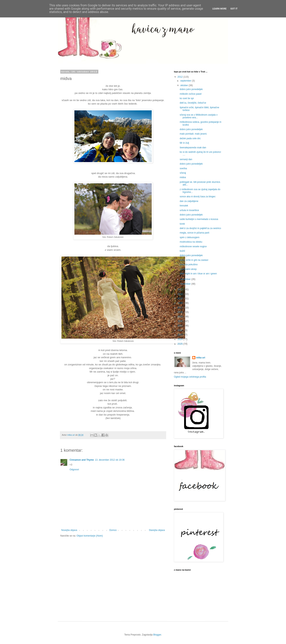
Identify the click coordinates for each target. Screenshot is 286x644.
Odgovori (74, 470)
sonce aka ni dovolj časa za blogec (198, 197)
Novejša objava (69, 530)
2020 (180, 321)
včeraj (183, 173)
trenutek (184, 206)
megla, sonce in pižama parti (194, 233)
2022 (180, 330)
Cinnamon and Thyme (82, 460)
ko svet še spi (187, 98)
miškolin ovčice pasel (191, 94)
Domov (113, 530)
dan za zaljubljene (189, 201)
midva (183, 177)
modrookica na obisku (191, 242)
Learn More (220, 9)
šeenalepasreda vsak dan (193, 148)
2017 (180, 308)
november (186, 279)
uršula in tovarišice (189, 210)
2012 (180, 77)
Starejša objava (157, 530)
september (186, 81)
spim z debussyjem (190, 237)
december (186, 284)
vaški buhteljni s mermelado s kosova (199, 219)
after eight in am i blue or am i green (198, 274)
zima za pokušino (189, 264)
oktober (184, 85)
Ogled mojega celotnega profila (190, 377)
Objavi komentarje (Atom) (90, 536)
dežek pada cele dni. (190, 138)
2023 (180, 335)
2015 (180, 299)
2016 (180, 303)
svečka (183, 168)
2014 (180, 294)
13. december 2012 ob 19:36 (110, 460)
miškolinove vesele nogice (193, 246)
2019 (180, 317)
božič (182, 251)
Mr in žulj (184, 143)
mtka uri (201, 358)
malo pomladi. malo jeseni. (193, 134)
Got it (234, 9)
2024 (180, 339)
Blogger (157, 635)
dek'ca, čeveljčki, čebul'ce (193, 103)
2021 (180, 326)
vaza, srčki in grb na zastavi (194, 260)
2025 (180, 344)
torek (182, 224)
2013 (180, 289)
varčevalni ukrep (188, 269)
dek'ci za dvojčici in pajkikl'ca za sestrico (200, 228)
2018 (180, 312)
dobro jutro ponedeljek (191, 89)
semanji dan (186, 159)
